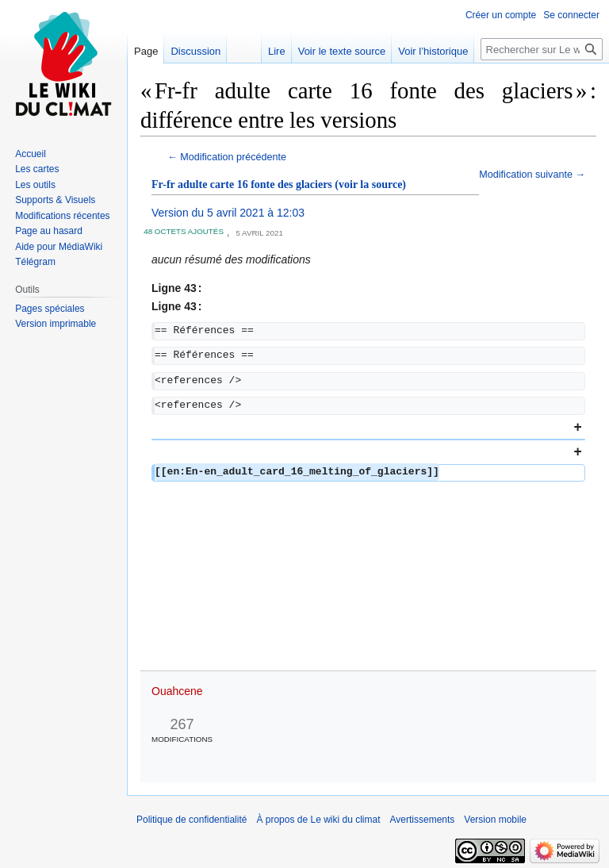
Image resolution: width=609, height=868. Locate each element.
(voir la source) (370, 184)
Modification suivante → (532, 175)
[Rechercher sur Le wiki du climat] (542, 49)
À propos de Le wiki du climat (318, 820)
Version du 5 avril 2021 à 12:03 (228, 213)
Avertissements (423, 820)
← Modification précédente (227, 157)
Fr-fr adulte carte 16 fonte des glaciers (242, 184)
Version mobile (495, 820)
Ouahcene (177, 691)
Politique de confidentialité (192, 820)
